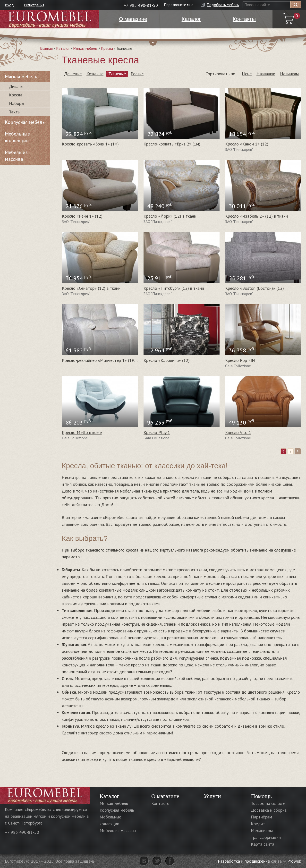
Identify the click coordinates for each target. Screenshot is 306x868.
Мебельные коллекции (17, 137)
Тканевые (117, 74)
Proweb (294, 861)
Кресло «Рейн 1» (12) (82, 216)
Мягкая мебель (85, 48)
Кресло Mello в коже (82, 432)
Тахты (15, 112)
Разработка (229, 861)
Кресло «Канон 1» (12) (247, 144)
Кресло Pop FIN (240, 360)
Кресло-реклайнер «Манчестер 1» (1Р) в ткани (106, 360)
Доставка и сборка (269, 810)
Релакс (137, 74)
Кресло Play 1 (157, 432)
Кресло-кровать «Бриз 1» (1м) (90, 144)
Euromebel (50, 19)
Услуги (212, 796)
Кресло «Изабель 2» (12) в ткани (256, 216)
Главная (46, 48)
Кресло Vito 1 (238, 432)
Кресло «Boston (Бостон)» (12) (255, 288)
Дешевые (73, 74)
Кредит (258, 824)
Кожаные (95, 74)
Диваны (16, 86)
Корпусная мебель (25, 122)
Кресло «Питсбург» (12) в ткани (174, 288)
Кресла (107, 48)
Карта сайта (263, 844)
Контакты (160, 803)
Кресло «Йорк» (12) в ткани (170, 216)
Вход (9, 5)
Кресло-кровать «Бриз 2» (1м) (172, 144)
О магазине (165, 796)
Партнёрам (261, 817)
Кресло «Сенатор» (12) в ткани (91, 288)
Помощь (261, 796)
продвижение (257, 861)
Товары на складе (268, 803)
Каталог (63, 48)
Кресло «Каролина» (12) (167, 360)
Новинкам (289, 74)
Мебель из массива (16, 156)
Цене (247, 74)
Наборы (17, 103)
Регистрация (34, 5)
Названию (266, 74)
